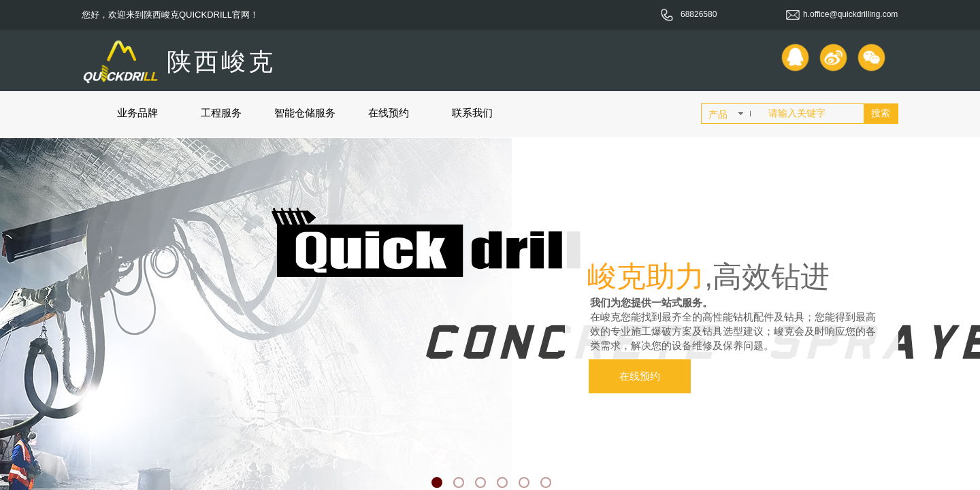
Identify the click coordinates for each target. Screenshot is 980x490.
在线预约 (389, 113)
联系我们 (472, 113)
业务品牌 (137, 113)
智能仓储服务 (305, 113)
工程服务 (221, 113)
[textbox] (813, 114)
